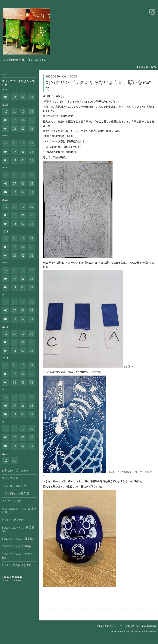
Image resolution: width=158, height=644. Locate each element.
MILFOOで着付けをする (17, 565)
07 (14, 120)
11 (14, 111)
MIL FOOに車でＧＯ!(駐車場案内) (19, 511)
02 (23, 97)
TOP (4, 74)
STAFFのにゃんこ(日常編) (18, 539)
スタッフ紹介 (10, 478)
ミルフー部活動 (11, 501)
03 (14, 97)
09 (32, 111)
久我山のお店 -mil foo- (15, 471)
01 (32, 97)
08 (6, 120)
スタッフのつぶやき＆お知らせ (18, 83)
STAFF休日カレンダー (15, 486)
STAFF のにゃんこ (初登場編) (18, 529)
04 (6, 97)
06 (23, 120)
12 (6, 111)
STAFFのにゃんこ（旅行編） (17, 556)
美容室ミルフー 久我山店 (119, 626)
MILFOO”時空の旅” (14, 520)
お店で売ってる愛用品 (16, 494)
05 (32, 120)
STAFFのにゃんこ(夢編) (16, 546)
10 (23, 111)
